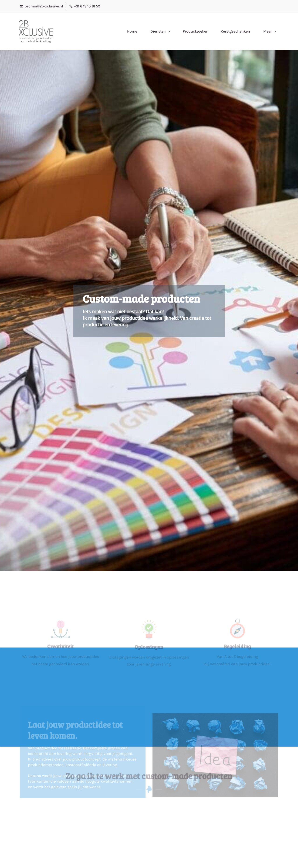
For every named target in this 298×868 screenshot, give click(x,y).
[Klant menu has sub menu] (268, 32)
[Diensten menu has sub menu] (130, 31)
